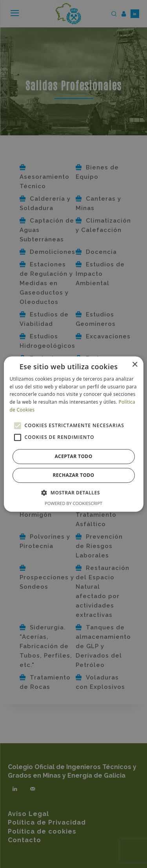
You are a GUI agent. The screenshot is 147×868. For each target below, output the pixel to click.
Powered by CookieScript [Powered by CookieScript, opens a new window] (73, 503)
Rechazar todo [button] (73, 475)
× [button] (135, 365)
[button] (73, 492)
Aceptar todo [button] (73, 456)
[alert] (73, 434)
